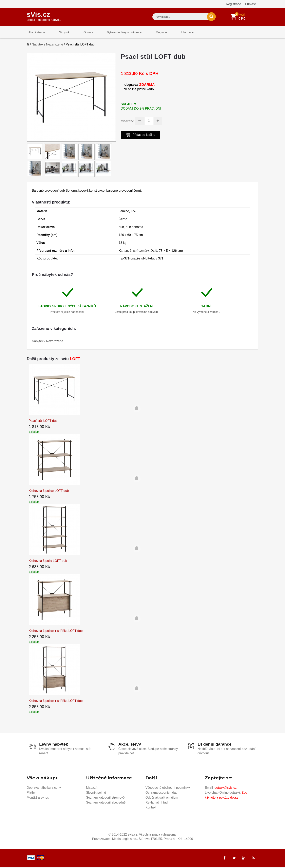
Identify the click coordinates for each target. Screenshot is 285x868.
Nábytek (61, 33)
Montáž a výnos (38, 799)
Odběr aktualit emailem (162, 799)
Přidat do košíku (140, 136)
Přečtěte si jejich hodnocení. (67, 313)
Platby (31, 794)
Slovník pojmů (96, 794)
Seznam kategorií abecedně (106, 804)
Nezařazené (54, 46)
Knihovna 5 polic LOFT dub (48, 562)
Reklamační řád (157, 804)
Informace (178, 33)
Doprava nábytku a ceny (44, 789)
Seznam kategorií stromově (105, 799)
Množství (127, 123)
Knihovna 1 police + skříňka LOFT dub (56, 632)
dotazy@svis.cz (226, 789)
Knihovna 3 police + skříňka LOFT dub (56, 702)
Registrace (234, 4)
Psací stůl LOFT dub (43, 422)
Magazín (154, 33)
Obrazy (84, 33)
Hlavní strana (35, 33)
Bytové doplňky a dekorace (118, 33)
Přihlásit (251, 4)
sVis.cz (44, 16)
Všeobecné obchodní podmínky (168, 789)
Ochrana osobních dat (161, 794)
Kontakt (151, 809)
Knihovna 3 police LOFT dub (49, 492)
